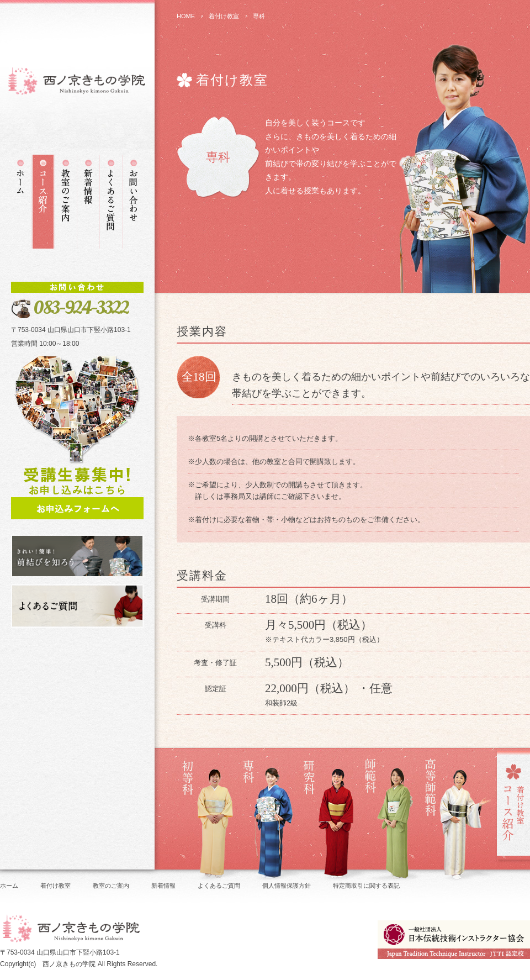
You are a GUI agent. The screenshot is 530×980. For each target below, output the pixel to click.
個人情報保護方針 (287, 886)
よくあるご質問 (219, 886)
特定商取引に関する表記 (366, 886)
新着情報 (163, 886)
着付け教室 (224, 16)
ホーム (9, 886)
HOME (186, 16)
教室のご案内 (111, 886)
